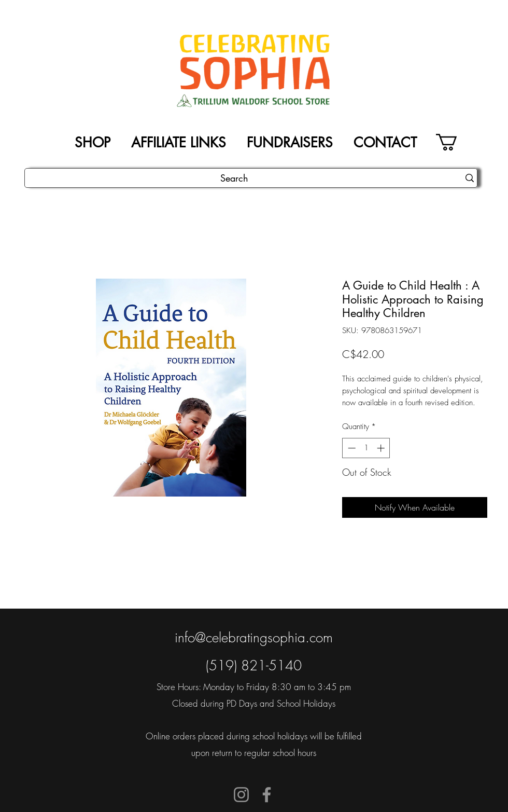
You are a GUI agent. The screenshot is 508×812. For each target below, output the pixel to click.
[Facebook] (267, 795)
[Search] (234, 178)
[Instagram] (241, 795)
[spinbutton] (366, 448)
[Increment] (382, 448)
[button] (456, 142)
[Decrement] (351, 448)
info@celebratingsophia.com (254, 638)
